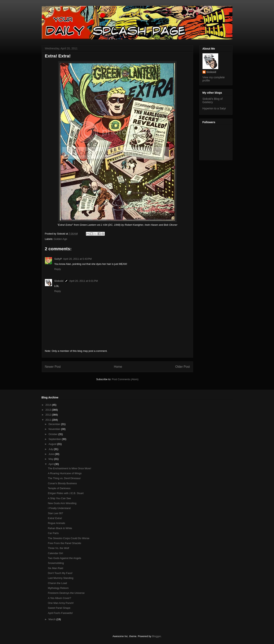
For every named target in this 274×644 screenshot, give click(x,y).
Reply (58, 269)
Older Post (183, 367)
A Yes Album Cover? (59, 598)
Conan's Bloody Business (62, 483)
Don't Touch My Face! (60, 573)
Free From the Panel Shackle (65, 543)
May (51, 459)
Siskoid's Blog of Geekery (213, 100)
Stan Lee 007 (55, 513)
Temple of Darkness (59, 488)
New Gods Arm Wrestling (62, 503)
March (52, 619)
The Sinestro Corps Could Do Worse (69, 538)
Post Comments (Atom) (125, 379)
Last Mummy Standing (61, 578)
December (55, 424)
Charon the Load (57, 583)
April (51, 464)
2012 (49, 415)
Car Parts (53, 533)
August (53, 444)
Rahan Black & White (60, 528)
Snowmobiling (56, 563)
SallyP (58, 259)
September (55, 439)
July (51, 449)
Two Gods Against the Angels (65, 558)
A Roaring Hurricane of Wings (65, 473)
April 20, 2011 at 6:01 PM (84, 281)
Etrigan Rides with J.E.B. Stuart (66, 493)
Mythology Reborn (58, 588)
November (55, 429)
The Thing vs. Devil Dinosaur (64, 478)
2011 (49, 420)
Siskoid (59, 281)
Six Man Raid (55, 568)
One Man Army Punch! (61, 603)
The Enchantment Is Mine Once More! (70, 468)
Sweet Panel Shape (59, 608)
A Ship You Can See (59, 498)
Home (118, 367)
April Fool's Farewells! (60, 613)
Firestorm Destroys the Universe (66, 593)
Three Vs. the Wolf (58, 548)
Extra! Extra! (55, 518)
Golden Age (60, 239)
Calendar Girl (55, 553)
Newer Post (53, 367)
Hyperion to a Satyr (214, 108)
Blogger (156, 636)
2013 (49, 410)
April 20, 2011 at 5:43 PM (78, 259)
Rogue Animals (56, 523)
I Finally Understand (59, 508)
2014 (49, 405)
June (52, 454)
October (53, 434)
